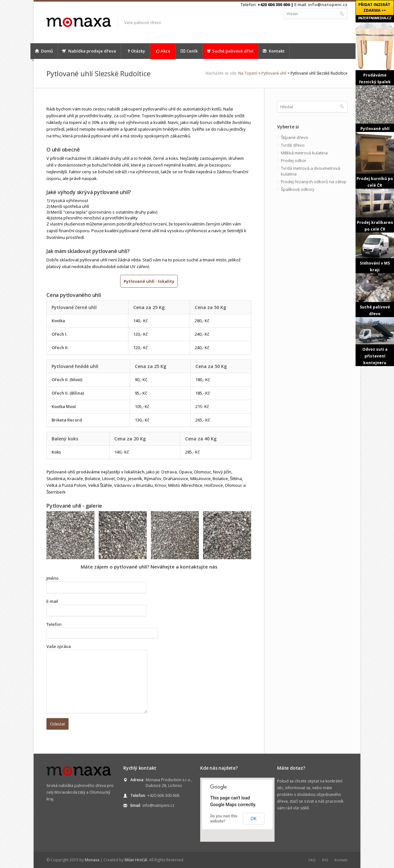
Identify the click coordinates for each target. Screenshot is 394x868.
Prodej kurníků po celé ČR (375, 160)
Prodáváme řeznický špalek (375, 53)
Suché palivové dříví (230, 51)
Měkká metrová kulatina (304, 153)
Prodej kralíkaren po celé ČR (375, 210)
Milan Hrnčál (136, 860)
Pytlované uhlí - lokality (149, 281)
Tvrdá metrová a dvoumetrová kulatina (311, 171)
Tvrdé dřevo (293, 145)
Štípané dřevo (295, 137)
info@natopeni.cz (328, 4)
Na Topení (248, 73)
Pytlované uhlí (274, 73)
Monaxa (92, 860)
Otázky (135, 51)
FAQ (312, 860)
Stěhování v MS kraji (375, 253)
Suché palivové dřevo (375, 295)
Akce (163, 51)
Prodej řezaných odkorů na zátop (314, 182)
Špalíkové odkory (298, 189)
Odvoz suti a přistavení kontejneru (375, 341)
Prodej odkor (294, 160)
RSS (325, 860)
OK (254, 819)
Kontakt (274, 51)
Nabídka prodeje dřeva (89, 51)
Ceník (189, 51)
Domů (44, 51)
